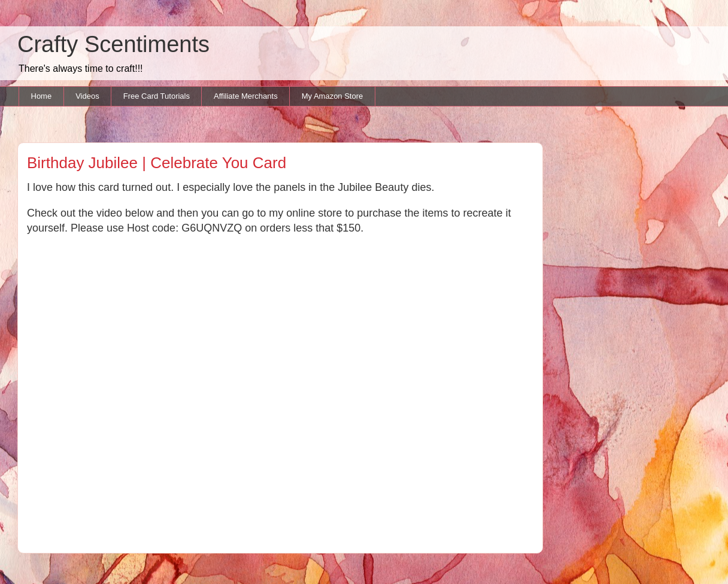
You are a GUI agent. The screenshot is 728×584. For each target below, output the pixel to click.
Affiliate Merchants (246, 96)
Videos (87, 96)
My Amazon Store (333, 96)
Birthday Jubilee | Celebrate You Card (157, 163)
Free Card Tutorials (157, 96)
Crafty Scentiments (113, 44)
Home (42, 96)
